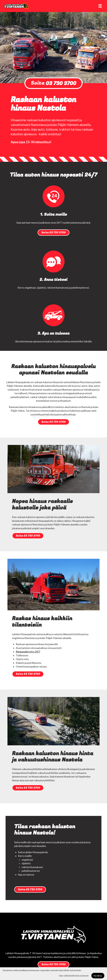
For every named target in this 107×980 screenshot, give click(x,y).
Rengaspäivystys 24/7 (28, 652)
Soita (54, 83)
